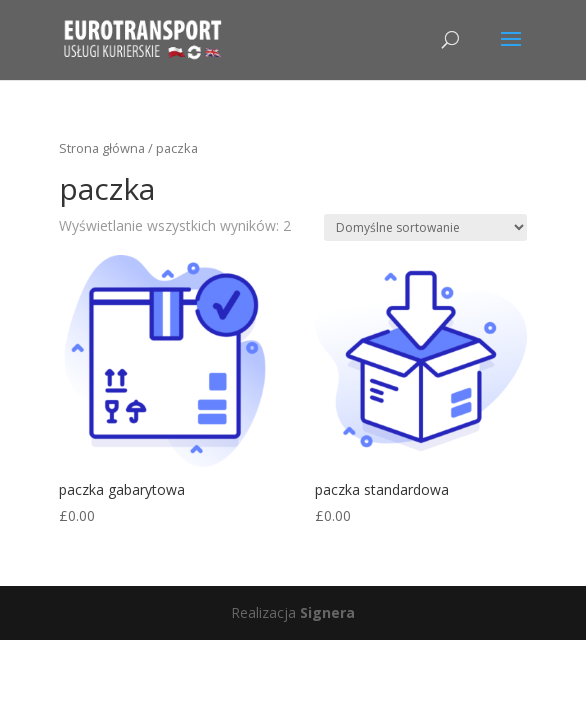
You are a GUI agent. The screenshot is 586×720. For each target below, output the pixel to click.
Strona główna (102, 148)
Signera (327, 612)
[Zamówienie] (425, 227)
